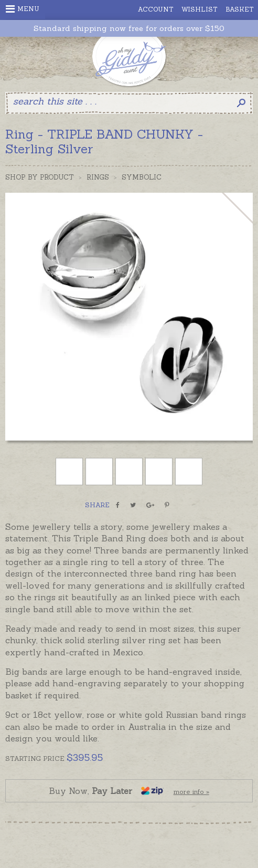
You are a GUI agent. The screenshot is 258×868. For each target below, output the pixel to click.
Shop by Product (40, 177)
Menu (23, 9)
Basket (240, 9)
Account (156, 9)
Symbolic (142, 177)
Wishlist (200, 9)
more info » (191, 792)
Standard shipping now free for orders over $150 (129, 29)
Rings (98, 177)
